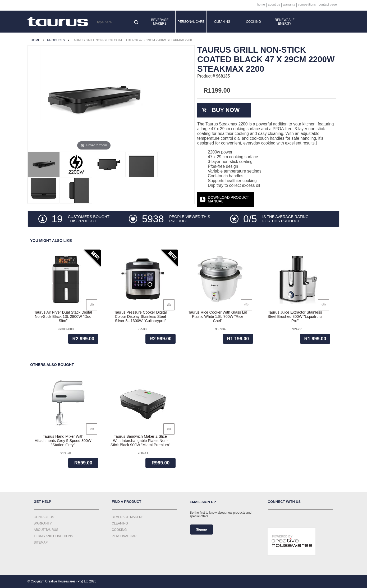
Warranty (289, 4)
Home (261, 4)
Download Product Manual (228, 199)
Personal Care (191, 22)
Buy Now (226, 110)
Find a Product (127, 502)
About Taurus (46, 530)
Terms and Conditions (54, 536)
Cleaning (222, 22)
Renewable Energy (285, 22)
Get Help (43, 502)
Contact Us (44, 517)
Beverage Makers (160, 22)
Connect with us (284, 502)
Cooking (253, 22)
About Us (274, 4)
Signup (202, 530)
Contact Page (328, 4)
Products (56, 40)
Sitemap (41, 542)
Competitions (307, 4)
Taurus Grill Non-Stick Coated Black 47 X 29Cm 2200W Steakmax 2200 (132, 40)
